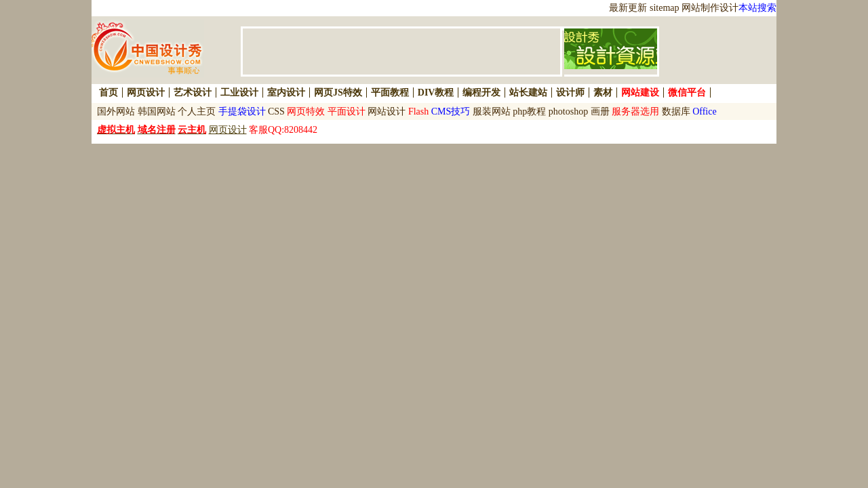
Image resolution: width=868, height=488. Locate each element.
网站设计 (387, 111)
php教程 (529, 111)
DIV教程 (436, 93)
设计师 (570, 93)
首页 (108, 93)
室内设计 (286, 93)
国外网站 (116, 111)
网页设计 (146, 93)
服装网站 (492, 111)
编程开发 (481, 93)
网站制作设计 (710, 8)
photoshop (568, 111)
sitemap (665, 8)
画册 (600, 111)
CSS (276, 111)
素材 (603, 93)
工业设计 (239, 93)
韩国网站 (157, 111)
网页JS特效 (338, 93)
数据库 (676, 111)
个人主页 (197, 111)
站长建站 (528, 93)
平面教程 (390, 93)
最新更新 (628, 8)
